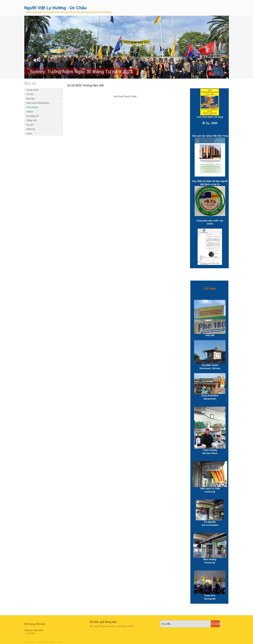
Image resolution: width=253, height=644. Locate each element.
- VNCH (29, 112)
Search (215, 624)
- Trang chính (32, 90)
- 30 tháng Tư (32, 116)
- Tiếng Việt (31, 120)
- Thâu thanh (32, 107)
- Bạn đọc (30, 99)
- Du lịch (29, 125)
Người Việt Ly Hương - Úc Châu (56, 8)
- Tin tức (29, 94)
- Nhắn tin (30, 129)
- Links (28, 133)
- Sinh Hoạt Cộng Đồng (37, 103)
